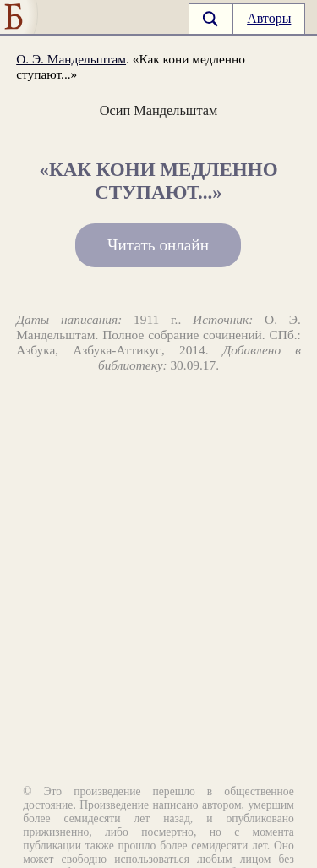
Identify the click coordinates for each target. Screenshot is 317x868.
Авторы (269, 18)
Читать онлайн (158, 246)
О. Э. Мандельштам (71, 59)
